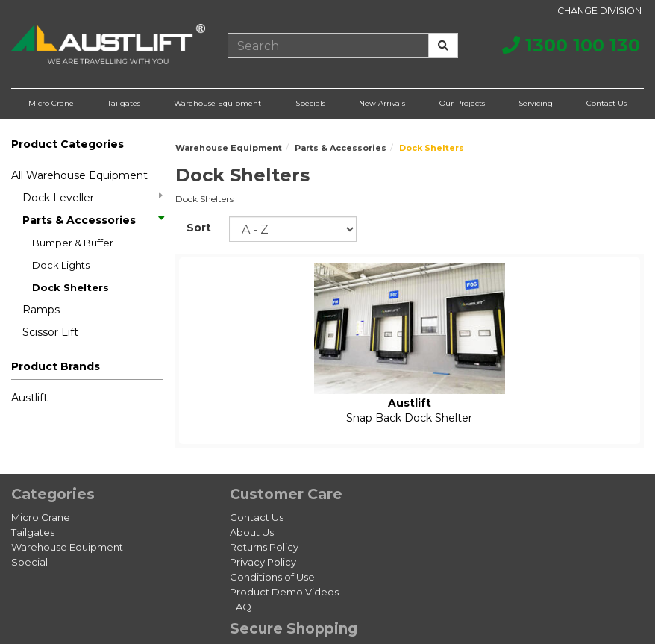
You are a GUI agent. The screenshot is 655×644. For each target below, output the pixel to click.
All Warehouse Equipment (79, 175)
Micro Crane (51, 103)
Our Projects (462, 103)
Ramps (41, 310)
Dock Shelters (70, 287)
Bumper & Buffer (73, 243)
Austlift (29, 398)
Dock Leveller (93, 197)
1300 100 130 (571, 45)
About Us (252, 532)
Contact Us (607, 103)
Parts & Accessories (93, 220)
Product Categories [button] (68, 144)
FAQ (241, 607)
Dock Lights (61, 265)
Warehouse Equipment (217, 103)
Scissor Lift (50, 332)
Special (29, 562)
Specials (310, 103)
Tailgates (124, 103)
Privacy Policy (263, 562)
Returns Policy (264, 547)
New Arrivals (382, 103)
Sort (199, 228)
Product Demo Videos (284, 592)
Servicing (536, 103)
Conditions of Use (272, 577)
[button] (87, 369)
